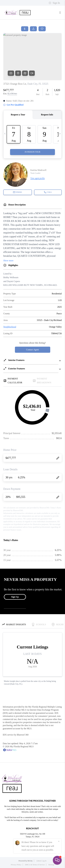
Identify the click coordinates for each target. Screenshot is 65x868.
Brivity (30, 861)
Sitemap (51, 865)
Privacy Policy (16, 865)
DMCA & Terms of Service (35, 865)
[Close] (59, 841)
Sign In (54, 3)
